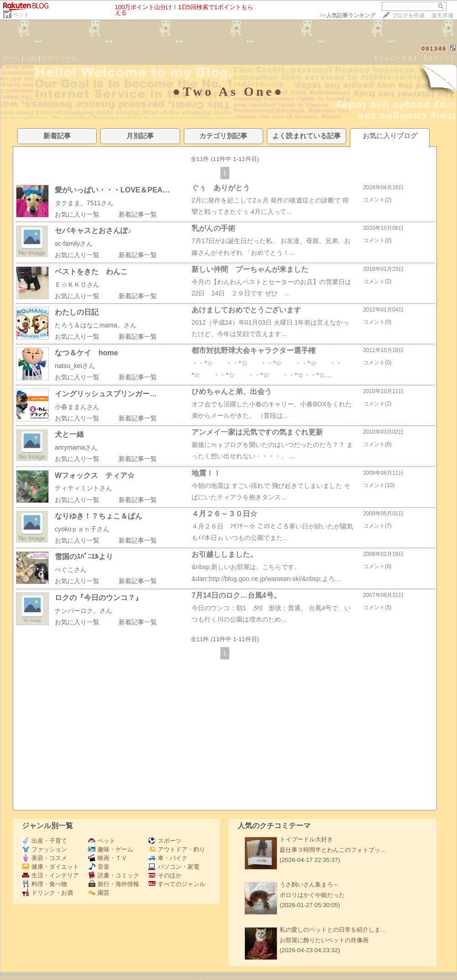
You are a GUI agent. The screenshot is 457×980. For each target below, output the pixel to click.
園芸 (99, 893)
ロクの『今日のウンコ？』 (99, 598)
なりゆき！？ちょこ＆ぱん (99, 516)
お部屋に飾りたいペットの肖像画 (324, 940)
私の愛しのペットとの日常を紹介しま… (333, 930)
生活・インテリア (50, 875)
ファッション (44, 849)
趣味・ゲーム (111, 849)
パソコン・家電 (174, 867)
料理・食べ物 (44, 884)
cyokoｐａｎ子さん (82, 529)
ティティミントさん (83, 488)
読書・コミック (114, 875)
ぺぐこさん (71, 570)
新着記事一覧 (138, 214)
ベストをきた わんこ (91, 272)
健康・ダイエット (50, 867)
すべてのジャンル (177, 884)
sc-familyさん (74, 244)
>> (348, 16)
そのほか (165, 875)
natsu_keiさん (75, 366)
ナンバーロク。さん (83, 611)
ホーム (11, 58)
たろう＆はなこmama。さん (96, 325)
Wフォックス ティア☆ (95, 475)
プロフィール (59, 58)
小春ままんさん (77, 407)
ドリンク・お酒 (47, 893)
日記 (31, 58)
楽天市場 (442, 16)
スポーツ (165, 841)
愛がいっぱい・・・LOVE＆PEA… (112, 190)
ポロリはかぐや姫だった (312, 895)
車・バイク (168, 858)
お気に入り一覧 (77, 214)
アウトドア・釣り (177, 849)
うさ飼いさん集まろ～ (309, 884)
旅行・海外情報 (114, 884)
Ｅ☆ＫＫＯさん (77, 285)
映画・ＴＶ (108, 858)
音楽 (99, 867)
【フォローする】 (395, 58)
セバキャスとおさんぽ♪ (93, 231)
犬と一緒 (69, 434)
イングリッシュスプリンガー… (106, 394)
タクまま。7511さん (84, 203)
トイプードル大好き (306, 839)
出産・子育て (44, 841)
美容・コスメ (44, 858)
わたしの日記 (77, 312)
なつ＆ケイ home (86, 353)
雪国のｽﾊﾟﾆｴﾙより (84, 557)
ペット (21, 15)
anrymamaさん (76, 447)
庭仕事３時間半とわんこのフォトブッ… (333, 850)
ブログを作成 (408, 16)
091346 (434, 49)
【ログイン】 (439, 58)
